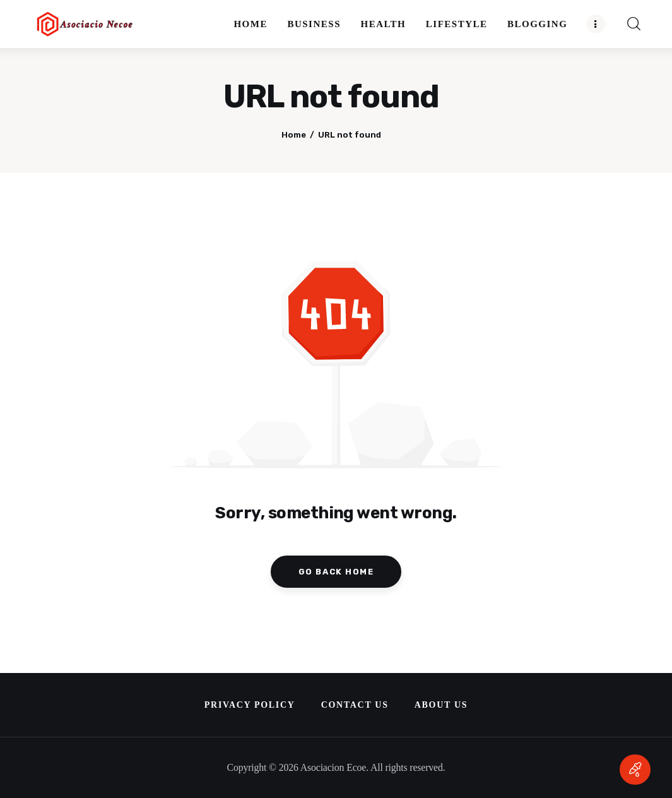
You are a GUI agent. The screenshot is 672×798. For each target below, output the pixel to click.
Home (294, 135)
